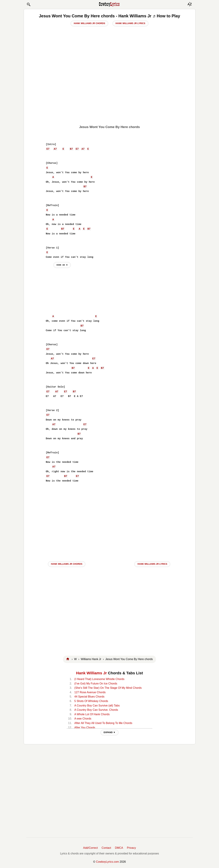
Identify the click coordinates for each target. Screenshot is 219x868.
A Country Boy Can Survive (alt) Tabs (97, 706)
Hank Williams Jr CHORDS (67, 564)
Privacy (131, 848)
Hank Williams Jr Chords (89, 23)
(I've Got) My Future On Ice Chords (96, 684)
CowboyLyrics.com (108, 862)
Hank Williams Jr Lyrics (130, 23)
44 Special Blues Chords (89, 697)
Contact (106, 848)
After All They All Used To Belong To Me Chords (103, 723)
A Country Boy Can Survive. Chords (96, 710)
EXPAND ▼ (109, 732)
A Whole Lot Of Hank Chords (92, 714)
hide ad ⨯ (62, 265)
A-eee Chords (83, 719)
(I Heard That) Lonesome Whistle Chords (99, 679)
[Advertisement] (109, 96)
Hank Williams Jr (91, 673)
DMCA (119, 848)
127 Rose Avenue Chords (90, 692)
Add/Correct (90, 848)
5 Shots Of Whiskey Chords (91, 701)
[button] (29, 4)
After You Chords (85, 728)
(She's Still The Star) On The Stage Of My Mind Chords (108, 688)
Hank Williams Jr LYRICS (152, 564)
